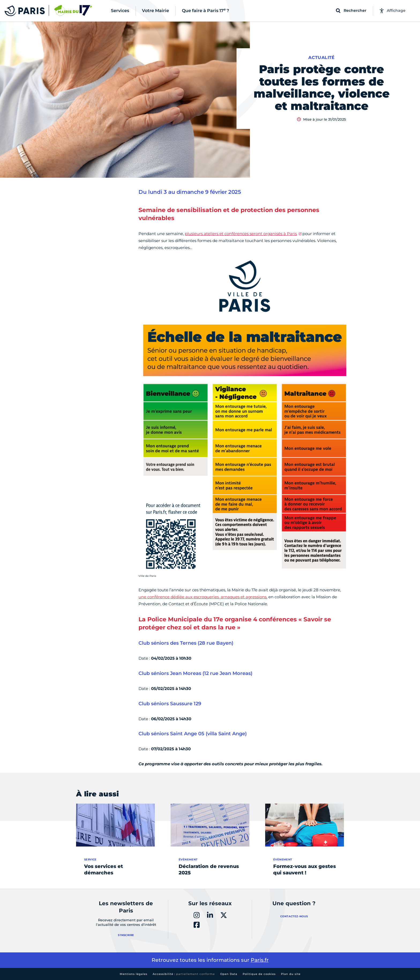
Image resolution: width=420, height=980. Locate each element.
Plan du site (291, 974)
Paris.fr (260, 960)
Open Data (229, 974)
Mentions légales (134, 974)
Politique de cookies (259, 974)
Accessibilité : (184, 974)
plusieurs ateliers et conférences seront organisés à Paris (241, 234)
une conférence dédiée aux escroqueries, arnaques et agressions (202, 597)
